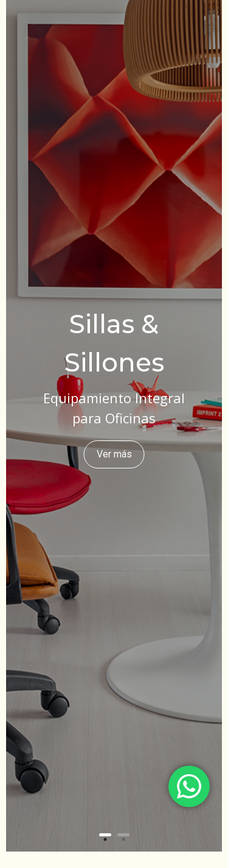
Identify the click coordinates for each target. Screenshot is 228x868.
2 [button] (123, 835)
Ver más (114, 454)
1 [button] (105, 835)
